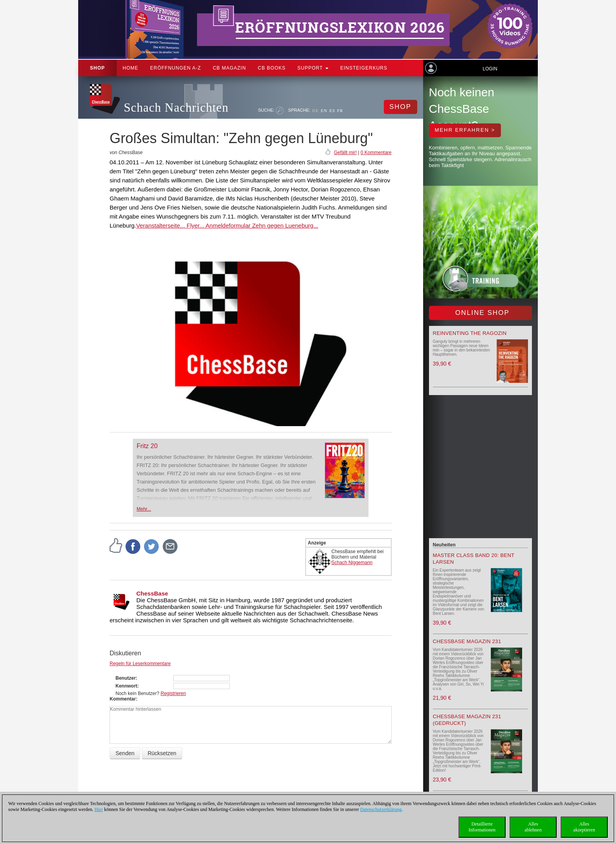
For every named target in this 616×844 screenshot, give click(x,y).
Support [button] (313, 68)
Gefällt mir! (345, 153)
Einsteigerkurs (364, 68)
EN (324, 110)
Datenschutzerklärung (381, 809)
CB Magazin (230, 68)
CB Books (272, 68)
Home (130, 68)
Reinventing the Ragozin (470, 333)
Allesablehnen (533, 827)
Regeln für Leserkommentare (140, 664)
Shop (97, 68)
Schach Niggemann (352, 563)
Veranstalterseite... (161, 225)
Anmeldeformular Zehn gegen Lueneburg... (261, 225)
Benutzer (126, 678)
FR (340, 110)
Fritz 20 (147, 446)
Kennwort (126, 686)
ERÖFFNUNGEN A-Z (176, 68)
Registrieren (173, 693)
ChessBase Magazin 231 (467, 641)
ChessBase (152, 593)
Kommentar (123, 699)
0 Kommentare (376, 153)
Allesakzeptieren (584, 827)
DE (316, 110)
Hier (99, 809)
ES (332, 110)
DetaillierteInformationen (482, 827)
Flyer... (195, 225)
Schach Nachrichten (176, 108)
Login (490, 69)
